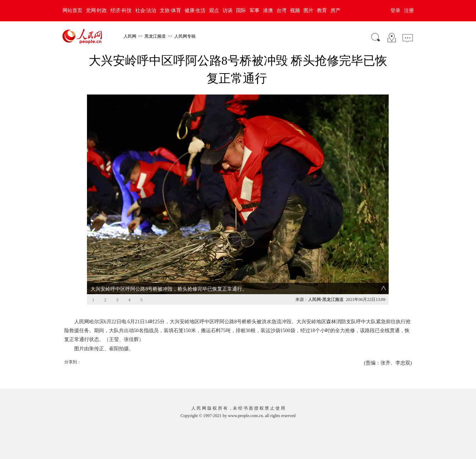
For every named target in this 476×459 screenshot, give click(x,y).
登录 (395, 10)
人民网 (130, 36)
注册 (409, 10)
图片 (308, 10)
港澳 (268, 10)
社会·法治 (146, 10)
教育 (322, 10)
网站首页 (72, 10)
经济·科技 (121, 10)
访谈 (228, 10)
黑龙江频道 (155, 36)
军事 (255, 10)
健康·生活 (195, 10)
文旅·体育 (170, 10)
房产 (335, 10)
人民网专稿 (185, 36)
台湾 (281, 10)
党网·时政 (97, 10)
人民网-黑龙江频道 (326, 299)
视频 (295, 10)
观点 (214, 10)
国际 (241, 10)
